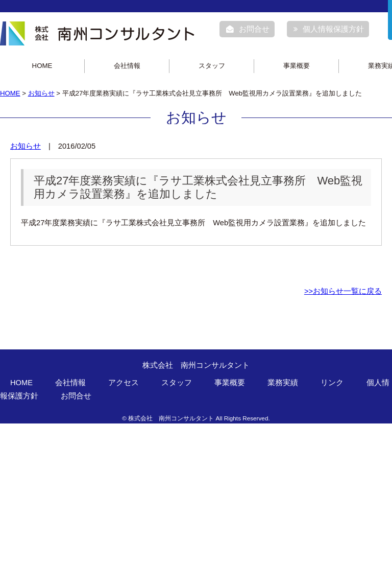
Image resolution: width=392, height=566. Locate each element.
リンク (332, 383)
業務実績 (283, 383)
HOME (42, 66)
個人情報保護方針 (329, 29)
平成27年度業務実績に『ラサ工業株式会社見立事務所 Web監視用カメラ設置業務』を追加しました (198, 187)
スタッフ (212, 66)
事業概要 (297, 66)
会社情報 (127, 66)
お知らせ (41, 93)
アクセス (124, 383)
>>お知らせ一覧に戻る (343, 291)
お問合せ (248, 29)
